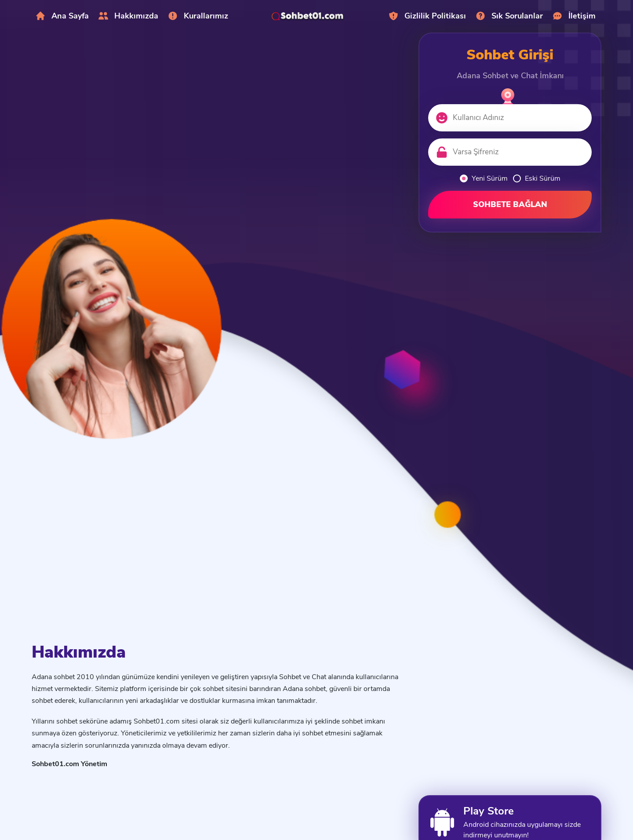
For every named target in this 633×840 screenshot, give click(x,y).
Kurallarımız (198, 16)
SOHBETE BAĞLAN (510, 204)
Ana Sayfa (62, 16)
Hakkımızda (128, 16)
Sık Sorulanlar (509, 16)
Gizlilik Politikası (427, 16)
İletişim (574, 16)
